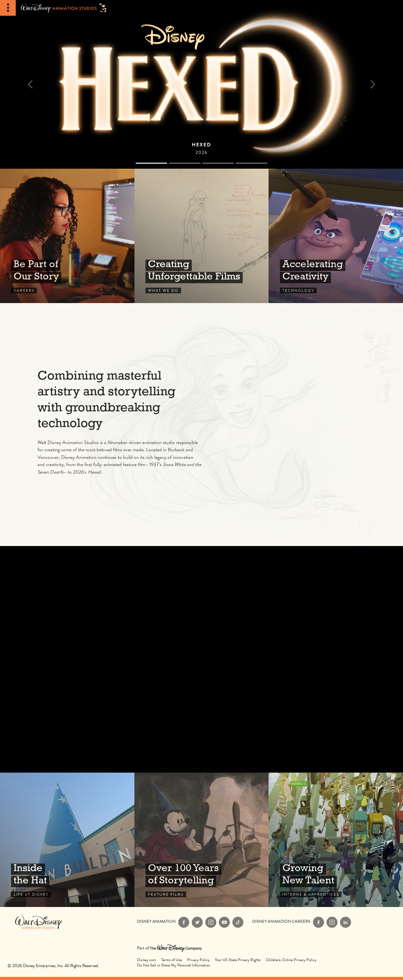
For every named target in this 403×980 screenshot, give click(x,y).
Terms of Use (172, 960)
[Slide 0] (151, 163)
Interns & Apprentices (336, 840)
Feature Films (202, 840)
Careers (67, 236)
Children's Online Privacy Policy (291, 960)
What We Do (202, 236)
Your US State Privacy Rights (238, 960)
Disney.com (147, 960)
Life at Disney (67, 840)
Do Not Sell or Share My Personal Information (173, 965)
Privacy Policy (198, 960)
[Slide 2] (218, 163)
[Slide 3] (252, 163)
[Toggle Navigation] (8, 8)
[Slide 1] (185, 163)
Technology (336, 236)
